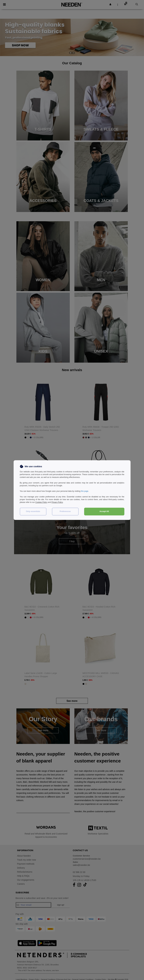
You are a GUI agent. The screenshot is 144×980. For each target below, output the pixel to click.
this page (85, 491)
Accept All (104, 511)
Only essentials (33, 511)
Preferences (65, 511)
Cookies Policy (41, 502)
